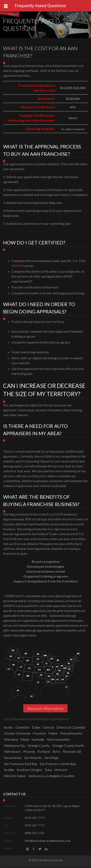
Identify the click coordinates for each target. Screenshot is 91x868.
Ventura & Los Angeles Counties (51, 776)
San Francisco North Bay (58, 764)
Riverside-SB (72, 751)
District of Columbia (71, 727)
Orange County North (68, 745)
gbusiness (27, 849)
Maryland (11, 739)
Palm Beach (12, 751)
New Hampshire (59, 739)
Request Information (45, 708)
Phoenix (29, 751)
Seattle (9, 770)
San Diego (52, 758)
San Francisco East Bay (21, 764)
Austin (8, 727)
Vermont (61, 770)
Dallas (36, 727)
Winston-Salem (15, 776)
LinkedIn (46, 849)
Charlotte (22, 727)
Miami (25, 739)
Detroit (48, 727)
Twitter (40, 849)
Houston (39, 733)
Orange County (39, 745)
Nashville (38, 739)
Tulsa (48, 770)
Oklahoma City (15, 745)
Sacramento (13, 758)
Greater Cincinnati (17, 733)
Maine (53, 733)
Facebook (34, 849)
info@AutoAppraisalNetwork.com (48, 841)
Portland (44, 751)
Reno (56, 751)
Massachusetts (71, 733)
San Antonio (33, 758)
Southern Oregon (29, 770)
